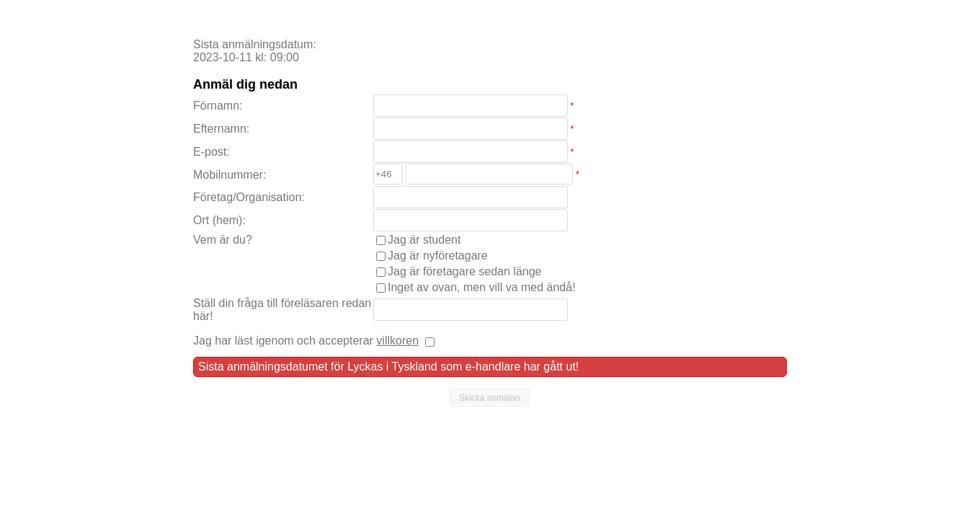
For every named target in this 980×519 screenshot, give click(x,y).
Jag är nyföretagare (438, 256)
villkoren (397, 341)
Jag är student (424, 240)
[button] (490, 398)
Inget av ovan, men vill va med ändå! (482, 287)
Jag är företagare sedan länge (464, 271)
